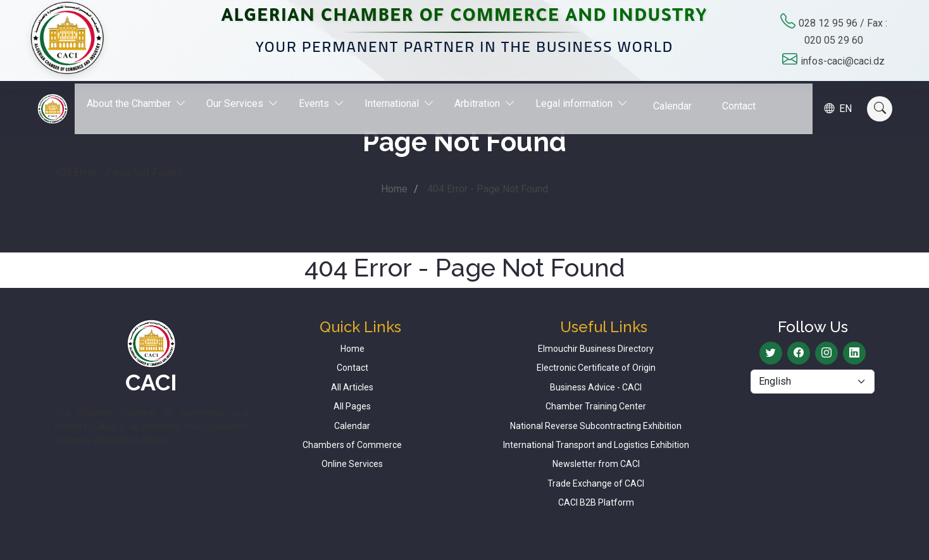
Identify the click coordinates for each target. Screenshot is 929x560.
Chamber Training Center (596, 406)
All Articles (352, 387)
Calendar (679, 99)
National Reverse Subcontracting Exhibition (596, 426)
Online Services (352, 464)
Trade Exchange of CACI (596, 483)
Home (394, 189)
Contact (746, 99)
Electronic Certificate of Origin (596, 368)
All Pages (352, 406)
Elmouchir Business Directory (596, 349)
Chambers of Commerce (352, 445)
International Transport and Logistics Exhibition (596, 445)
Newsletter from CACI (596, 464)
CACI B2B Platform (596, 502)
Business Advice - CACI (596, 387)
